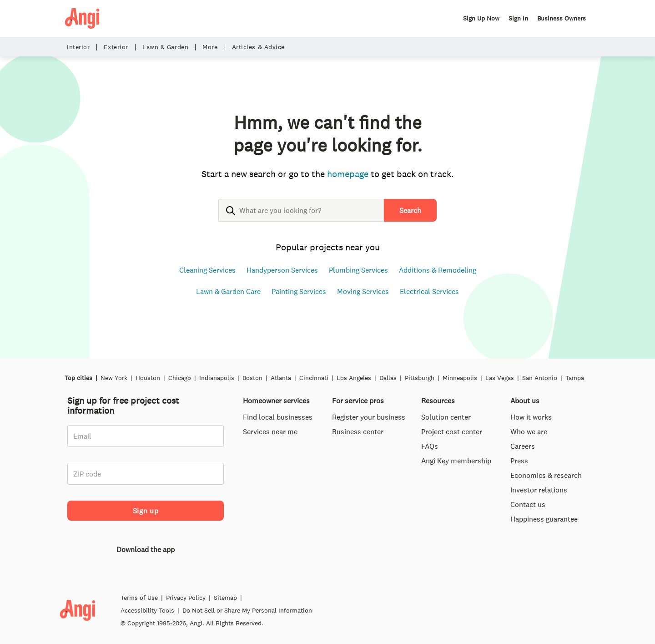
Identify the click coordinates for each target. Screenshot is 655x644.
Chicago (180, 378)
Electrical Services (429, 291)
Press (519, 461)
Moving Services (363, 291)
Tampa (575, 378)
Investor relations (539, 490)
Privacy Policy (186, 620)
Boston (252, 378)
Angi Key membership (456, 461)
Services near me (270, 431)
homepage (348, 174)
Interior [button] (78, 47)
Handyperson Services (282, 270)
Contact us (528, 504)
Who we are (529, 431)
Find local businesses (278, 417)
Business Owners (562, 18)
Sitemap (225, 620)
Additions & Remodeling (438, 270)
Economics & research (546, 475)
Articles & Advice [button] (259, 47)
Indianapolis (217, 378)
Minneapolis (460, 378)
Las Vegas (500, 378)
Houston (148, 378)
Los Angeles (354, 378)
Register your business (369, 417)
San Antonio (540, 378)
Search (410, 210)
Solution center (446, 417)
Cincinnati (314, 378)
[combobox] (301, 218)
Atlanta (281, 378)
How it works (531, 417)
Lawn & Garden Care (228, 291)
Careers (523, 446)
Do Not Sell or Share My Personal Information (247, 633)
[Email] (146, 436)
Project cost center (452, 431)
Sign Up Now (481, 18)
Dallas (388, 378)
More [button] (210, 47)
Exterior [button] (116, 47)
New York (114, 378)
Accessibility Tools (147, 633)
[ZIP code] (146, 474)
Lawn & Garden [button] (165, 47)
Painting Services (299, 291)
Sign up (146, 511)
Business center (358, 431)
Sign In (518, 18)
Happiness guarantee (544, 519)
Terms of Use (139, 620)
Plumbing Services (358, 270)
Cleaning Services (207, 270)
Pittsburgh (420, 378)
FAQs (430, 446)
